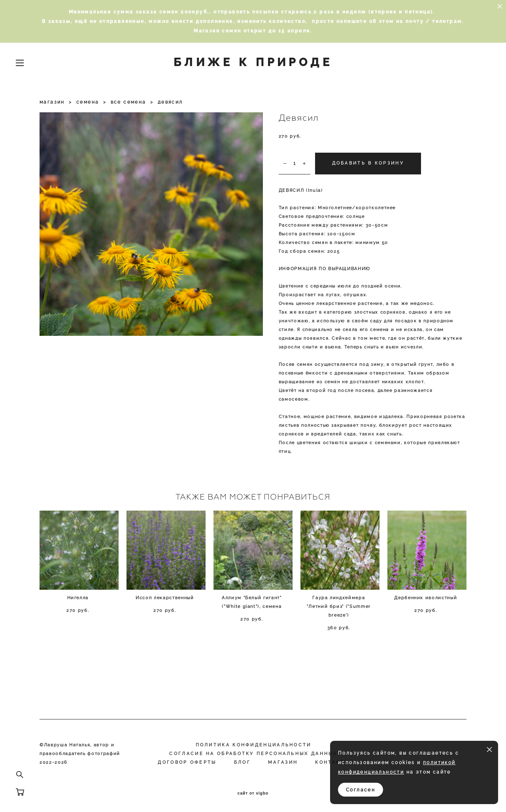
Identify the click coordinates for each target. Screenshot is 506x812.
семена (88, 102)
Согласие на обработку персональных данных (253, 754)
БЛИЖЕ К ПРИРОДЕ (253, 62)
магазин (52, 102)
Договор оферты (187, 762)
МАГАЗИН (283, 762)
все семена (128, 102)
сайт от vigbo (253, 793)
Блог (242, 762)
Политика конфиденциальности (254, 745)
